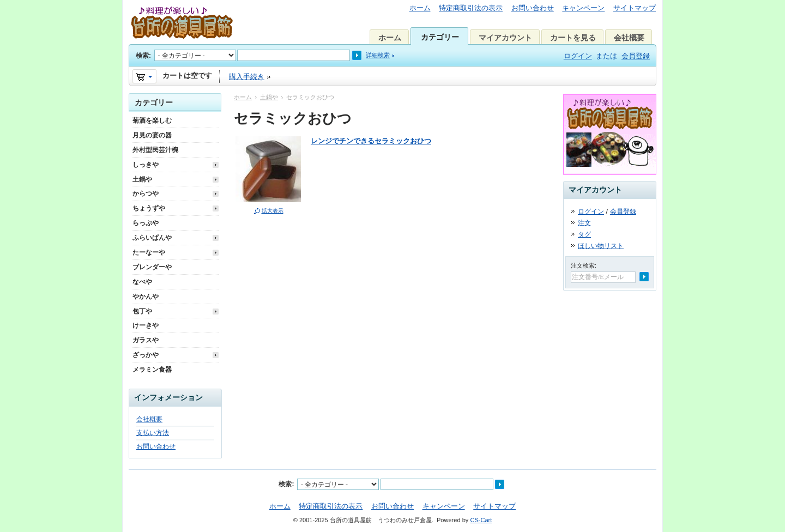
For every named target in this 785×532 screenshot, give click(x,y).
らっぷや (146, 223)
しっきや (146, 165)
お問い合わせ (533, 8)
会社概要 (629, 38)
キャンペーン (583, 8)
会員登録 (636, 56)
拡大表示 (273, 211)
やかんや (146, 297)
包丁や (142, 311)
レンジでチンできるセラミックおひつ (371, 141)
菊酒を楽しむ (152, 120)
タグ (584, 234)
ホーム (420, 8)
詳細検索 (378, 55)
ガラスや (146, 340)
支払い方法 (153, 433)
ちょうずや (149, 208)
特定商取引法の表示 (471, 8)
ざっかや (146, 355)
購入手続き (247, 77)
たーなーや (149, 252)
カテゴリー (440, 37)
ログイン (578, 56)
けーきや (146, 325)
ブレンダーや (152, 267)
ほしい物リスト (601, 246)
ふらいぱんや (152, 238)
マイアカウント (505, 38)
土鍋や (269, 97)
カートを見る (573, 38)
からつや (146, 194)
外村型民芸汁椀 (155, 150)
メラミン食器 (152, 370)
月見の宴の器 (152, 135)
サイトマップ (635, 8)
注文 (584, 223)
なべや (142, 282)
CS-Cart (481, 520)
